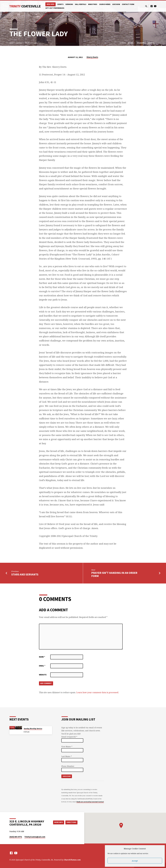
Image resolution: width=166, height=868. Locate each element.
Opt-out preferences (55, 8)
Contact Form (128, 4)
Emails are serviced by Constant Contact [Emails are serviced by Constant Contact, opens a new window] (90, 802)
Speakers (142, 43)
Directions (71, 822)
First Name (67, 747)
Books (132, 43)
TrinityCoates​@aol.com (35, 837)
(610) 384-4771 (16, 837)
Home (12, 43)
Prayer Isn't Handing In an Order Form (114, 574)
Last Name (67, 756)
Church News (105, 4)
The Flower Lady (31, 43)
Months (152, 43)
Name (42, 657)
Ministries (93, 4)
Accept (135, 861)
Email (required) (69, 737)
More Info (57, 822)
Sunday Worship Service (33, 728)
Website (43, 675)
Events (60, 4)
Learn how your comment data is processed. (98, 693)
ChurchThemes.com (72, 860)
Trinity (25, 6)
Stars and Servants (25, 574)
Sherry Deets (92, 57)
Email (42, 666)
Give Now (116, 4)
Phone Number (68, 766)
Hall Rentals (81, 4)
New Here (50, 4)
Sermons (69, 4)
